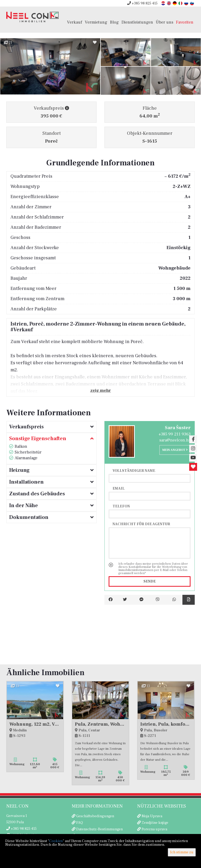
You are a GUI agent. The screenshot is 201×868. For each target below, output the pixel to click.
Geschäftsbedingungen (95, 816)
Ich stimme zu (182, 852)
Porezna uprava (154, 829)
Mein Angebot (175, 450)
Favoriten (185, 22)
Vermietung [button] (96, 22)
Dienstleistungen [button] (137, 22)
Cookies (56, 841)
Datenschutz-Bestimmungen (99, 829)
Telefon (121, 506)
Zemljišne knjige (155, 823)
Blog (114, 22)
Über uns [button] (164, 22)
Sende (150, 581)
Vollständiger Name (134, 471)
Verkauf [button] (75, 22)
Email (119, 488)
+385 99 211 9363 (175, 434)
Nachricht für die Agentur (141, 524)
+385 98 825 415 (142, 3)
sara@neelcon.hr (175, 440)
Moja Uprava (152, 816)
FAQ (80, 823)
